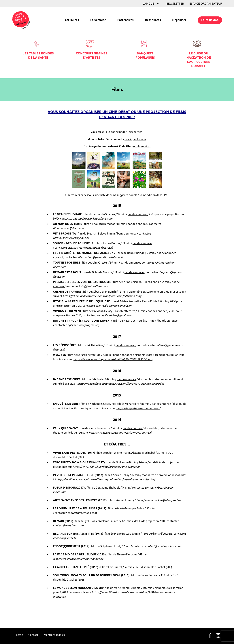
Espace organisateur (206, 4)
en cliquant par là (135, 139)
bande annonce (137, 214)
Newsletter (175, 4)
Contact (33, 635)
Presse (19, 635)
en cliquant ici (142, 147)
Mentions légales (54, 635)
